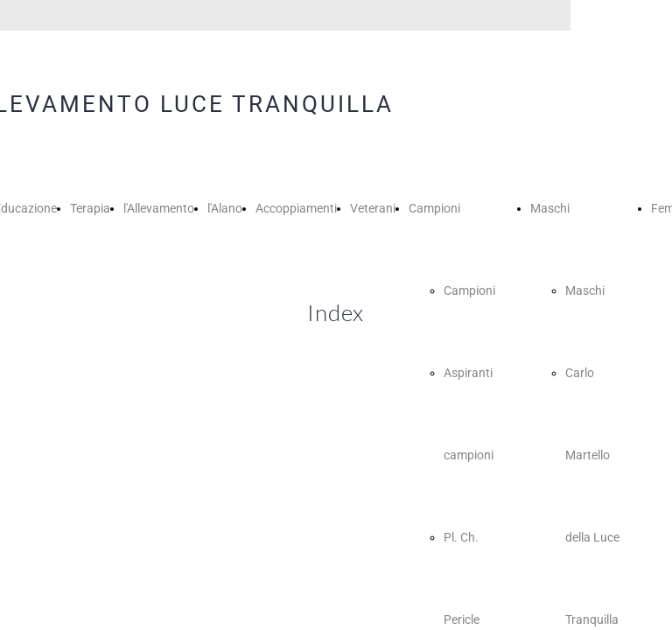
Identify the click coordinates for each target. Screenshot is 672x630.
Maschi (550, 208)
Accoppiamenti (296, 208)
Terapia (90, 208)
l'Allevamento (159, 208)
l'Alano (225, 208)
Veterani (373, 208)
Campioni (434, 208)
